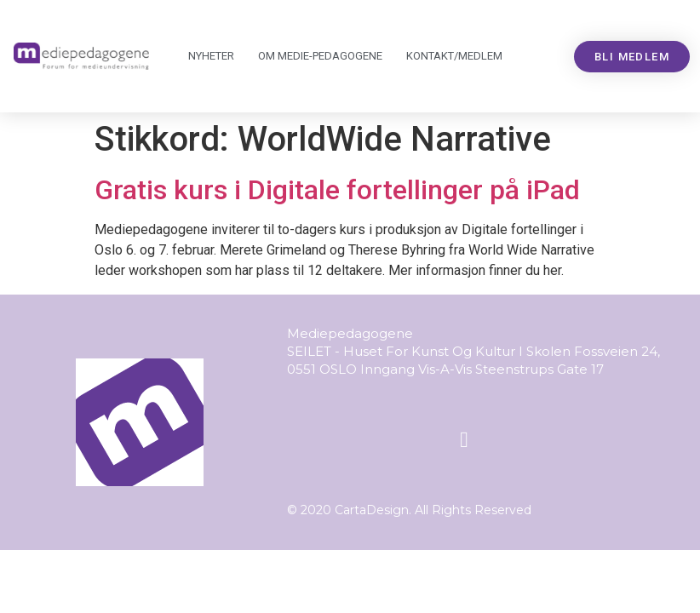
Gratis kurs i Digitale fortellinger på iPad (337, 190)
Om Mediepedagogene (320, 56)
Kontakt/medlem (454, 56)
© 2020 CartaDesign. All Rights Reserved (409, 510)
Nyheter (211, 56)
